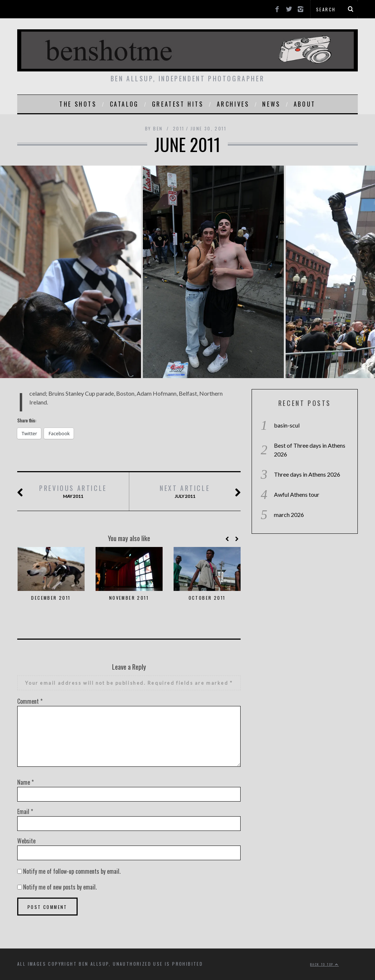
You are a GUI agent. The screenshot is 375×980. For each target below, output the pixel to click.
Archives (233, 104)
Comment (30, 701)
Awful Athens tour (297, 494)
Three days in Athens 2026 (307, 474)
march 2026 (289, 515)
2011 (179, 128)
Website (26, 841)
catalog (124, 104)
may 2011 (73, 491)
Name (25, 782)
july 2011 (185, 491)
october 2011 (207, 598)
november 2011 (129, 598)
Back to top (324, 964)
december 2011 (51, 598)
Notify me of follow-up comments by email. (72, 871)
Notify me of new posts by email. (60, 887)
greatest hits (178, 104)
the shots (78, 104)
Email (25, 811)
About (305, 104)
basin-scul (287, 425)
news (271, 104)
